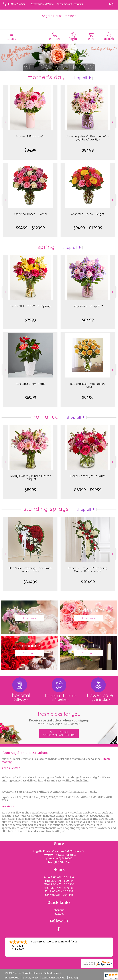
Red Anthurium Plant (30, 384)
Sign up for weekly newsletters (59, 734)
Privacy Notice (31, 978)
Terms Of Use (12, 978)
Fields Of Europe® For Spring (30, 306)
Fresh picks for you (59, 718)
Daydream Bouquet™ (88, 306)
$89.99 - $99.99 (88, 490)
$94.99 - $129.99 (30, 228)
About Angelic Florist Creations (25, 753)
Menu (12, 39)
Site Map (74, 978)
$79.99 (30, 320)
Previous (5, 122)
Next (113, 122)
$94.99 (88, 398)
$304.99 (30, 582)
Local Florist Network (54, 978)
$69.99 (30, 398)
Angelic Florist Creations (59, 16)
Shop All (80, 78)
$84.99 (30, 150)
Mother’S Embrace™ (30, 136)
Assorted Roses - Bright (88, 214)
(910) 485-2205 (17, 4)
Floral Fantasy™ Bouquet (88, 476)
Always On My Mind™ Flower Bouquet (30, 477)
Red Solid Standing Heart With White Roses (30, 570)
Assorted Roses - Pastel (30, 214)
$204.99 (88, 582)
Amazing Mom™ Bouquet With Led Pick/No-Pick (88, 138)
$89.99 (30, 490)
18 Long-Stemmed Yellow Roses (88, 385)
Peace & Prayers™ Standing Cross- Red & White (88, 570)
